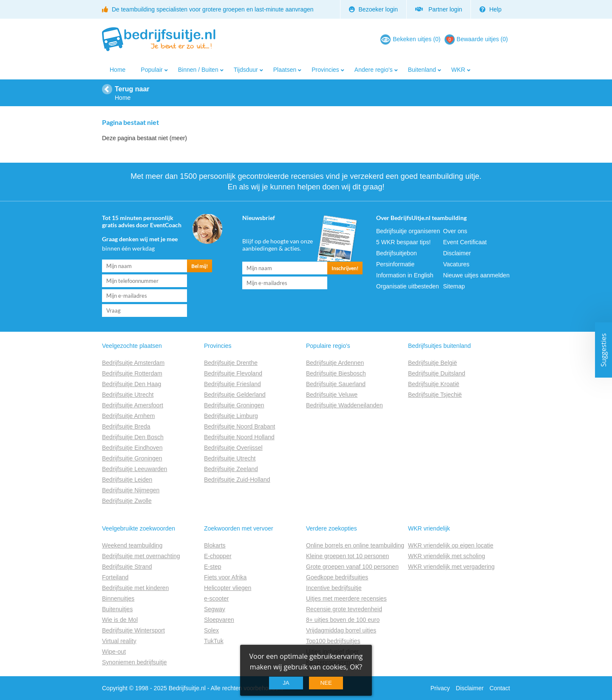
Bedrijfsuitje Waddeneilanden (344, 405)
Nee (326, 683)
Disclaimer (457, 253)
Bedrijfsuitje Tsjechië (435, 395)
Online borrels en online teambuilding (355, 545)
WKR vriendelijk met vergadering (451, 567)
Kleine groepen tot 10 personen (347, 556)
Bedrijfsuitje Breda (126, 426)
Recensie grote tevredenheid (344, 609)
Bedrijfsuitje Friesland (232, 384)
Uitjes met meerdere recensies (346, 598)
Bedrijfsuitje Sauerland (336, 384)
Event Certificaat (465, 242)
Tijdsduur (246, 70)
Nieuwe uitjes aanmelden (476, 275)
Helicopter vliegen (228, 588)
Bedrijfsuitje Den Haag (132, 384)
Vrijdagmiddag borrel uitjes (341, 630)
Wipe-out (114, 652)
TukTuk (214, 641)
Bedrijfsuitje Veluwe (332, 395)
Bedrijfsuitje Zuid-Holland (237, 480)
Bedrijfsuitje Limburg (231, 416)
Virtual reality (119, 641)
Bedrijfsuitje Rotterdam (132, 373)
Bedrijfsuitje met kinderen (135, 588)
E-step (212, 567)
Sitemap (454, 286)
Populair (152, 70)
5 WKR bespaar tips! (403, 242)
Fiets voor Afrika (225, 577)
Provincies (325, 70)
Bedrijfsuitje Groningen (132, 458)
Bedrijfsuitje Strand (127, 567)
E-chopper (218, 556)
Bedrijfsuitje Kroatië (434, 384)
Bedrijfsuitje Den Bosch (133, 437)
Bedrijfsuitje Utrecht (128, 395)
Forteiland (115, 577)
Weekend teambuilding (132, 545)
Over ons (455, 231)
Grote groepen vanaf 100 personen (352, 567)
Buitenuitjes (117, 609)
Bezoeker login (374, 9)
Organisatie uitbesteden (408, 286)
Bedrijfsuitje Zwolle (127, 501)
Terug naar (132, 89)
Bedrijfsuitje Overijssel (233, 448)
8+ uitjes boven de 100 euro (343, 620)
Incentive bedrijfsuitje (334, 588)
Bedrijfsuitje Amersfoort (133, 405)
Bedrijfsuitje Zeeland (231, 469)
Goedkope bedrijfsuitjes (337, 577)
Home (118, 70)
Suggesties (603, 350)
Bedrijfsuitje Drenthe (231, 363)
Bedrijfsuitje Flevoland (233, 373)
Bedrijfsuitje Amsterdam (133, 363)
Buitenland (422, 70)
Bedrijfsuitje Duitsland (437, 373)
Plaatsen (285, 70)
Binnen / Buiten (198, 70)
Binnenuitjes (118, 598)
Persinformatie (395, 264)
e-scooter (216, 598)
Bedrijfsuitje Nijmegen (131, 490)
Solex (211, 630)
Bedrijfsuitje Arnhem (129, 416)
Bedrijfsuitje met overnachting (141, 556)
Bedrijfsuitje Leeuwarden (135, 469)
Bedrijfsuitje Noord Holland (239, 437)
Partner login (439, 9)
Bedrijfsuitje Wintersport (133, 630)
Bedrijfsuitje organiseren (408, 231)
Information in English (405, 275)
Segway (215, 609)
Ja (286, 683)
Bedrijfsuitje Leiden (127, 480)
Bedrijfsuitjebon (397, 253)
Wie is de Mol (120, 620)
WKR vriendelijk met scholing (446, 556)
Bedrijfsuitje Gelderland (235, 395)
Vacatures (456, 264)
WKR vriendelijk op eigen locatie (451, 545)
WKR (458, 70)
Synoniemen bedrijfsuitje (135, 662)
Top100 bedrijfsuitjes (333, 641)
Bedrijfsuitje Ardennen (335, 363)
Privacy (440, 688)
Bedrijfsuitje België (432, 363)
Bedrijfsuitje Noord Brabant (239, 426)
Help (490, 9)
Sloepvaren (219, 620)
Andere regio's (374, 70)
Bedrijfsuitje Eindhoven (132, 448)
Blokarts (215, 545)
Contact (500, 688)
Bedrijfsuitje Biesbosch (336, 373)
